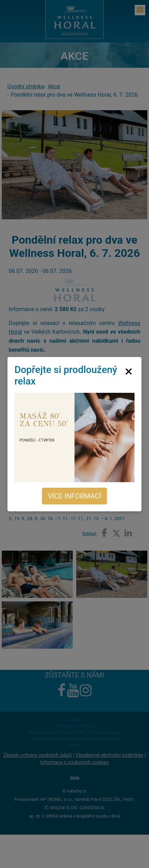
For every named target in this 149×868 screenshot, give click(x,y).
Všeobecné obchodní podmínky (109, 755)
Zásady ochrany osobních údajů (37, 755)
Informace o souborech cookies (74, 762)
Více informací (74, 496)
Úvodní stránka (26, 86)
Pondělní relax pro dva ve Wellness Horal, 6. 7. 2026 (74, 95)
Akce (54, 86)
